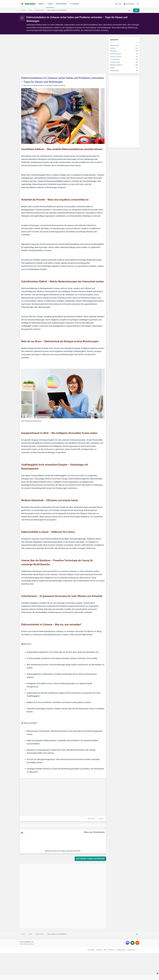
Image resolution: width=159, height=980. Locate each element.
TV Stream (74, 4)
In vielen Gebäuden (85, 571)
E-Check (54, 210)
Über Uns (112, 950)
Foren (50, 4)
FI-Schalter (35, 232)
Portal (41, 4)
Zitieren (101, 819)
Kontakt (99, 950)
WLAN (93, 581)
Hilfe (105, 950)
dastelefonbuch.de (29, 266)
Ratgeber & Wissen (59, 85)
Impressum (131, 950)
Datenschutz (121, 950)
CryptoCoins (61, 4)
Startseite (91, 950)
